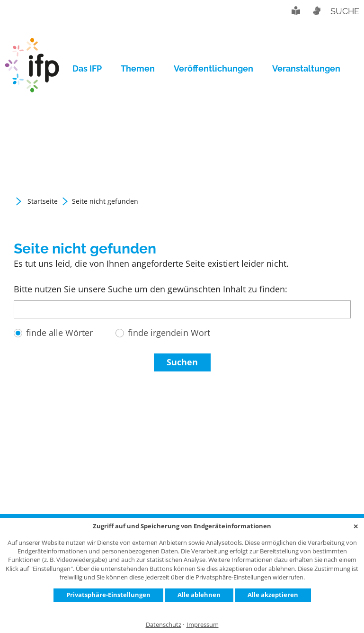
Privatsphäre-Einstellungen (108, 595)
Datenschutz (164, 625)
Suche (345, 11)
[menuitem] (92, 69)
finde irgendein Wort (169, 333)
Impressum (203, 625)
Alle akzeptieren (273, 595)
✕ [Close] (356, 526)
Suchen (182, 362)
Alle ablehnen (199, 595)
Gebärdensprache (316, 10)
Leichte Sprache (296, 10)
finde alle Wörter (59, 333)
